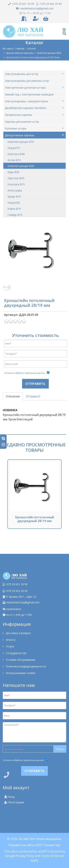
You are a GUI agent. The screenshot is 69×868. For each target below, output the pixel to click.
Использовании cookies (20, 673)
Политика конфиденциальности (25, 666)
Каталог (32, 48)
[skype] (3, 438)
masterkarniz (12, 609)
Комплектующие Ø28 (49, 53)
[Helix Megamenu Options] (64, 32)
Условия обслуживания (20, 660)
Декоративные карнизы (20, 53)
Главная (20, 48)
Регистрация (14, 802)
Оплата (10, 640)
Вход (9, 797)
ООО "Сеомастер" (48, 845)
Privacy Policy (25, 856)
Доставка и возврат (18, 633)
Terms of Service (52, 856)
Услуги (10, 646)
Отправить (35, 384)
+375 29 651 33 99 (16, 584)
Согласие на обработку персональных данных (25, 373)
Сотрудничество (16, 653)
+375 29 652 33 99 (16, 591)
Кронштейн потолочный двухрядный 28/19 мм (34, 519)
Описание (13, 396)
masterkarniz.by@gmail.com (23, 602)
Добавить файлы (15, 749)
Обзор (60, 749)
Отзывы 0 (33, 396)
